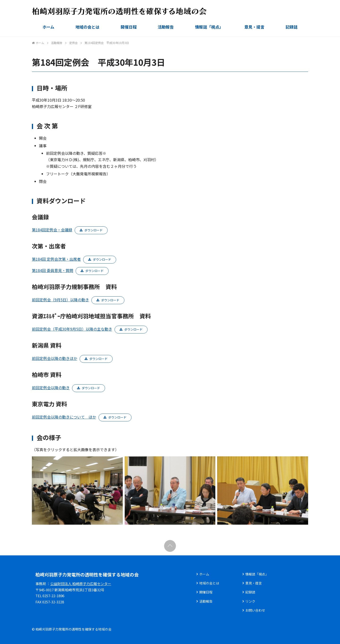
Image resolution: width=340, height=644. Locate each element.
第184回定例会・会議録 (52, 230)
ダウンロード (93, 230)
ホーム (48, 27)
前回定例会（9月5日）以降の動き (60, 300)
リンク (250, 601)
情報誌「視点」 (209, 27)
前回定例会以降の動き (51, 388)
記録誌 (291, 27)
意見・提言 (254, 27)
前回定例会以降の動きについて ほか (64, 417)
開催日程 (129, 27)
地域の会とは (87, 27)
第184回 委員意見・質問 (53, 270)
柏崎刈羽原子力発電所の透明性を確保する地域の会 (87, 574)
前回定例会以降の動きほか (55, 358)
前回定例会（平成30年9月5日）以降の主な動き (72, 329)
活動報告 (166, 27)
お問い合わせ (255, 610)
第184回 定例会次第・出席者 (56, 259)
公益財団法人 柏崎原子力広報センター (81, 584)
